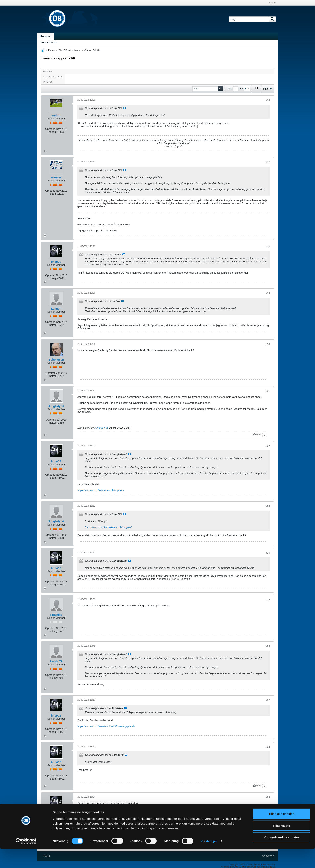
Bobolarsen (56, 360)
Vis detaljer (209, 860)
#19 (268, 293)
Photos (48, 82)
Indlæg (48, 71)
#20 (268, 344)
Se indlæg (124, 108)
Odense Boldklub (93, 50)
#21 (268, 391)
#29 (268, 797)
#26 (268, 646)
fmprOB (56, 262)
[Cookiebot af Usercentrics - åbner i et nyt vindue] (26, 860)
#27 (268, 700)
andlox (56, 115)
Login (272, 3)
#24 (268, 553)
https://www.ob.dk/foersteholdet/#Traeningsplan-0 (106, 726)
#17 (268, 162)
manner (56, 177)
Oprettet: (50, 129)
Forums (46, 36)
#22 (268, 446)
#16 (268, 100)
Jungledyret (56, 406)
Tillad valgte (281, 845)
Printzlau (56, 615)
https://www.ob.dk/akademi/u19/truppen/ (101, 490)
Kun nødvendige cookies (281, 856)
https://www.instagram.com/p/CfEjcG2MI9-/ (102, 809)
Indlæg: (52, 132)
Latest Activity (53, 77)
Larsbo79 (56, 661)
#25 (268, 600)
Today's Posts (49, 43)
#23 (268, 506)
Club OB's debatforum (70, 50)
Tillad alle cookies (281, 833)
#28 (268, 747)
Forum (51, 50)
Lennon (56, 309)
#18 (268, 247)
